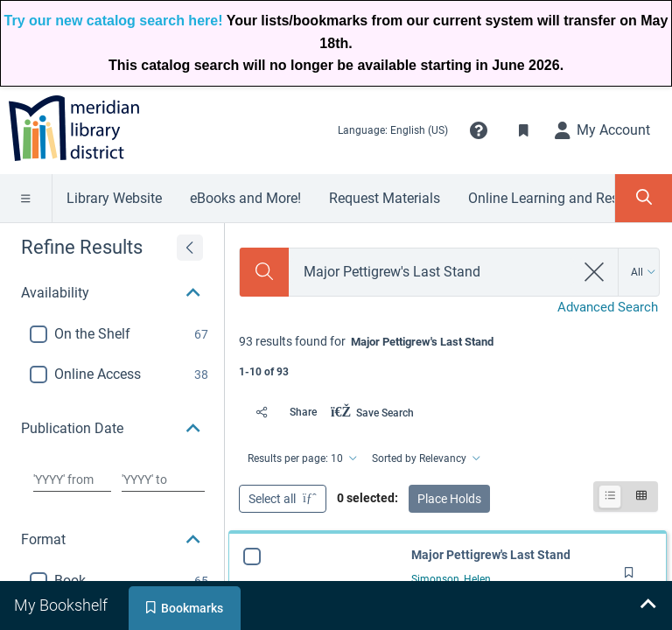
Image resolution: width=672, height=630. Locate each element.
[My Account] (603, 130)
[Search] (264, 272)
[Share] (281, 412)
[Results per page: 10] (301, 458)
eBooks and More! (245, 198)
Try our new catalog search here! (114, 21)
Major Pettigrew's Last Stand (491, 555)
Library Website (114, 198)
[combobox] (432, 272)
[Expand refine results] (190, 248)
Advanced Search (608, 307)
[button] (479, 130)
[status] (448, 355)
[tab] (63, 605)
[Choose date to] (163, 479)
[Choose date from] (72, 479)
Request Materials (385, 198)
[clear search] (595, 272)
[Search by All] (644, 272)
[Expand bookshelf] (647, 605)
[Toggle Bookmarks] (524, 130)
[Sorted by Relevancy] (425, 458)
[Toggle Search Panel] (644, 198)
